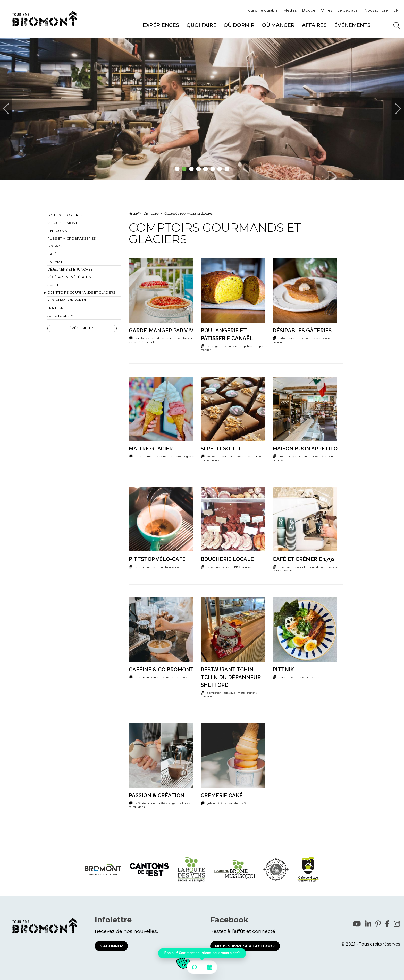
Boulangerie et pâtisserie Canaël (227, 334)
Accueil (134, 214)
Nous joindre (376, 10)
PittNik (283, 670)
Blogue (309, 10)
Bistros (55, 246)
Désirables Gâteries (302, 331)
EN (396, 10)
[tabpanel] (202, 109)
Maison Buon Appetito (305, 449)
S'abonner (111, 946)
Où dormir (239, 25)
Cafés (53, 254)
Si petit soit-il (221, 449)
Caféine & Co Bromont (161, 670)
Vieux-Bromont (62, 223)
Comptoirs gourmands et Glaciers (81, 292)
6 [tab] (213, 169)
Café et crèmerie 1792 (304, 559)
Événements (352, 25)
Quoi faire (201, 25)
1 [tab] (177, 169)
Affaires (314, 25)
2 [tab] (184, 169)
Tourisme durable (262, 10)
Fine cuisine (58, 231)
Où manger (278, 25)
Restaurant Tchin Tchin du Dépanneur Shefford (231, 677)
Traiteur (55, 308)
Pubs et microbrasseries (72, 238)
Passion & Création (157, 795)
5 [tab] (206, 169)
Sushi (53, 285)
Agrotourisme (62, 316)
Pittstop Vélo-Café (157, 559)
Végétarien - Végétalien (69, 277)
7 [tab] (220, 169)
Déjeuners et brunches (70, 269)
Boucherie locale (227, 559)
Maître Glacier (151, 449)
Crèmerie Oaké (222, 795)
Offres (326, 10)
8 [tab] (227, 169)
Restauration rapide (67, 300)
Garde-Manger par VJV (161, 331)
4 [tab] (199, 169)
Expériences (161, 25)
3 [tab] (192, 169)
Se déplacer (348, 10)
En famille (57, 262)
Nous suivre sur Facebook (245, 946)
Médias (290, 10)
